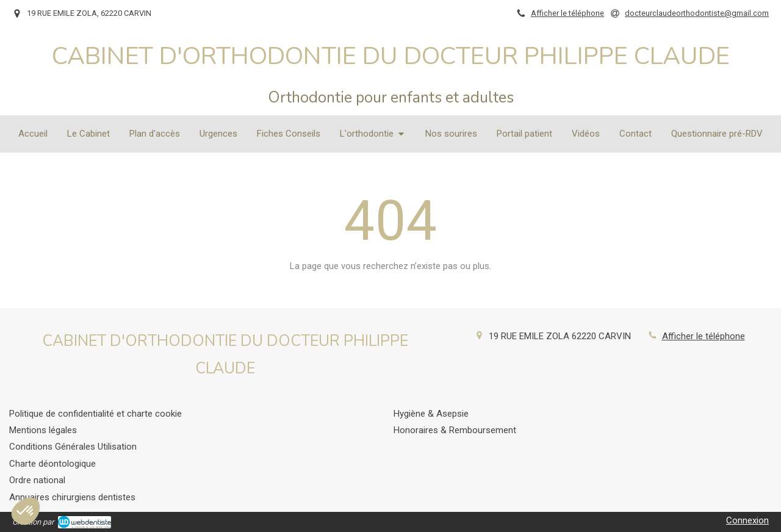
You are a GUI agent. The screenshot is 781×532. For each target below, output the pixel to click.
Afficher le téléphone (567, 13)
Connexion (747, 520)
